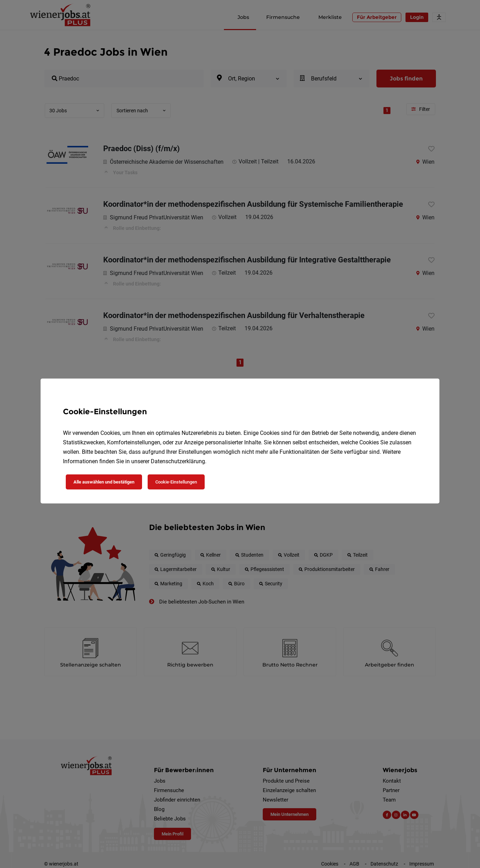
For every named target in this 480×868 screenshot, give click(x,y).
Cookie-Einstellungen (176, 482)
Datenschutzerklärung (178, 461)
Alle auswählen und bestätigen (104, 482)
